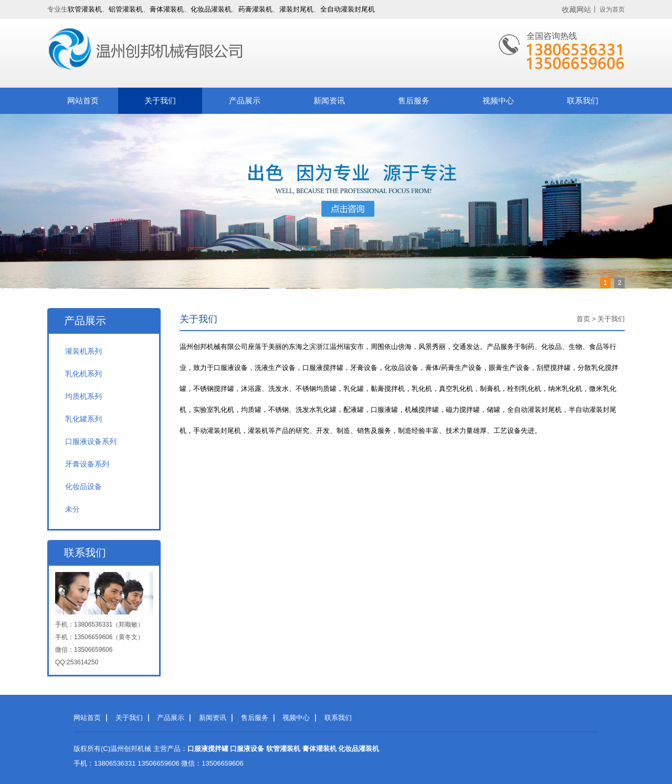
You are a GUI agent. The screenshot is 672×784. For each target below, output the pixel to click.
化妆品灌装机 (211, 9)
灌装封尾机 (296, 9)
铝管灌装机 (126, 9)
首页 (583, 319)
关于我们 (160, 100)
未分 (72, 509)
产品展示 (245, 100)
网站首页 (83, 100)
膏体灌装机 (167, 9)
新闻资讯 (329, 100)
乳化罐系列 (83, 419)
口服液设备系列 (91, 441)
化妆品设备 (83, 486)
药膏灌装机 (255, 9)
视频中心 (498, 100)
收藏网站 (576, 9)
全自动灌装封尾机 (348, 9)
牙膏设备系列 (87, 464)
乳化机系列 (83, 374)
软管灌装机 (85, 9)
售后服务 (414, 100)
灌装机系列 (83, 351)
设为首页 (612, 9)
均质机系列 (83, 396)
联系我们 (583, 100)
